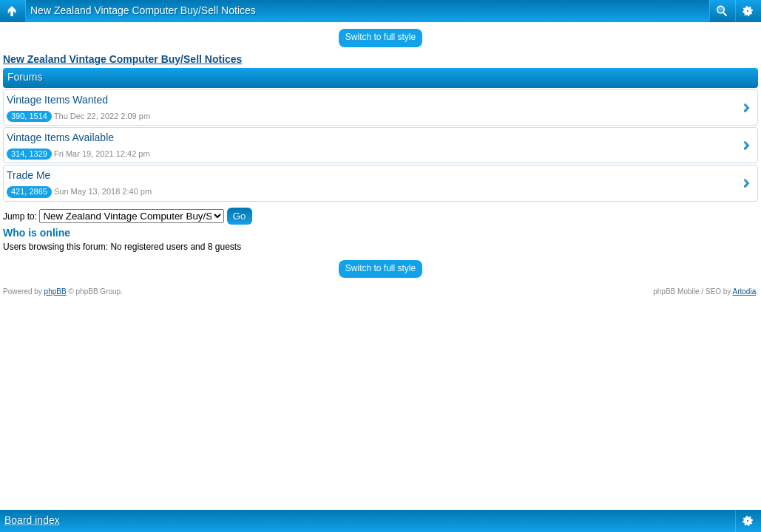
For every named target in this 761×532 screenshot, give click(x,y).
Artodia (745, 291)
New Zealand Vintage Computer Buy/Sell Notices (143, 10)
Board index (32, 520)
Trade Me (28, 175)
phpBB (55, 291)
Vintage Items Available (60, 137)
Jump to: (20, 216)
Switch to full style (380, 37)
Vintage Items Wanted (57, 100)
